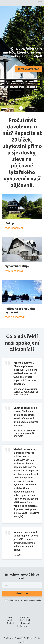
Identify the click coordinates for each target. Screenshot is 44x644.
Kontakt (10, 623)
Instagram (22, 626)
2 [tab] (25, 108)
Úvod (10, 617)
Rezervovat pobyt (28, 69)
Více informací (14, 228)
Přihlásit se (22, 593)
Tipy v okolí (25, 620)
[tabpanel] (22, 59)
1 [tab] (21, 108)
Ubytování (25, 617)
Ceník (9, 620)
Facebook (26, 623)
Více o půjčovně (15, 317)
